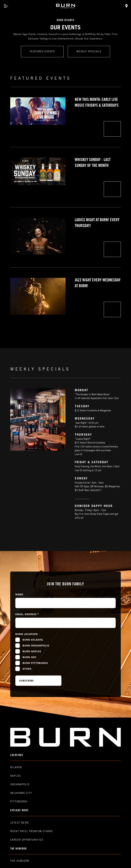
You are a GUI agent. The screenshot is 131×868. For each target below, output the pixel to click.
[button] (6, 6)
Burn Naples (32, 651)
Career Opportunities (27, 840)
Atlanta (16, 768)
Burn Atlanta (33, 640)
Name (19, 594)
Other (27, 669)
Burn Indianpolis (36, 645)
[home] (66, 6)
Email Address (27, 614)
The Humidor (20, 861)
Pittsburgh (19, 802)
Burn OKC (30, 657)
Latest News (20, 823)
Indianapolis (20, 785)
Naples (16, 776)
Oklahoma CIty (21, 793)
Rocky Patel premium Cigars (31, 832)
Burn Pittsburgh (35, 663)
